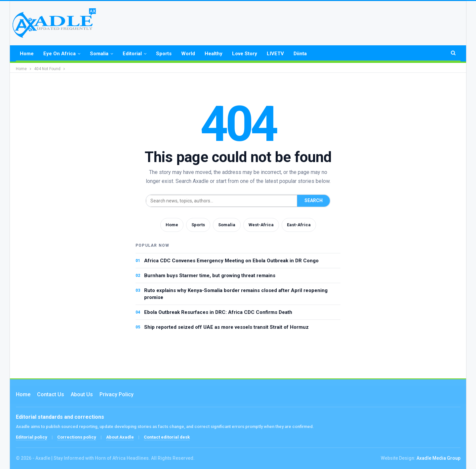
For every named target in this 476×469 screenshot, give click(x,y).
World (188, 54)
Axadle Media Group (438, 458)
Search (314, 200)
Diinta (300, 54)
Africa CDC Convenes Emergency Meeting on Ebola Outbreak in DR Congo (231, 261)
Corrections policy (77, 437)
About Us (82, 394)
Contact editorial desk (167, 437)
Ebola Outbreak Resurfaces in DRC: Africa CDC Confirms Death (218, 312)
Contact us (51, 394)
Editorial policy (32, 437)
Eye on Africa (59, 54)
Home (27, 54)
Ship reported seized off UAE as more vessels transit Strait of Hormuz (226, 327)
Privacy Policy (117, 394)
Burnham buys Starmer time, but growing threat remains (210, 276)
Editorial (132, 54)
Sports (164, 54)
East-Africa (299, 225)
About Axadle (120, 437)
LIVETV (275, 54)
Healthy (214, 54)
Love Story (245, 54)
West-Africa (261, 225)
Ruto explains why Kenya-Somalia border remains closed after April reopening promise (236, 294)
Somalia (99, 54)
